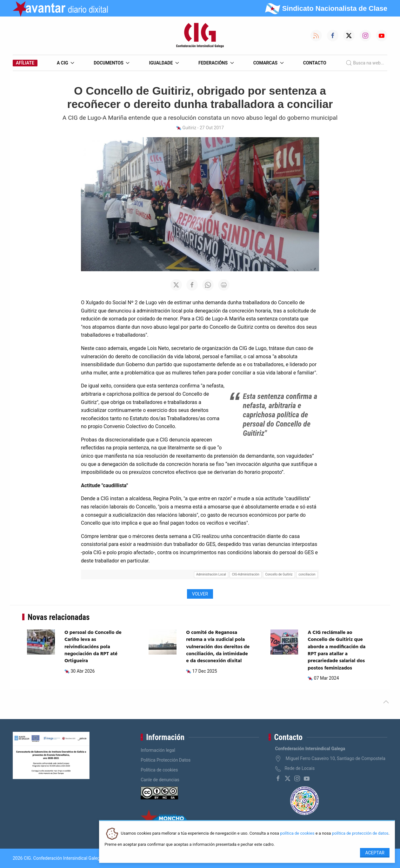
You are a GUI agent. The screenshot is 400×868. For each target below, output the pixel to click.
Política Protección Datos (166, 760)
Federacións (216, 63)
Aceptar (375, 853)
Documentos (112, 63)
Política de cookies (159, 770)
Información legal (158, 750)
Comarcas (269, 63)
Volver (200, 594)
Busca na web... (365, 63)
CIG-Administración (246, 574)
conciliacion (307, 574)
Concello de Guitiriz (279, 574)
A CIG (66, 63)
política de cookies (297, 834)
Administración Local (211, 574)
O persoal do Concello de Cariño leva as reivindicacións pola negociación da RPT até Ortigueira (93, 647)
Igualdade (164, 63)
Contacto (315, 63)
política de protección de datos (360, 834)
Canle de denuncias (160, 780)
